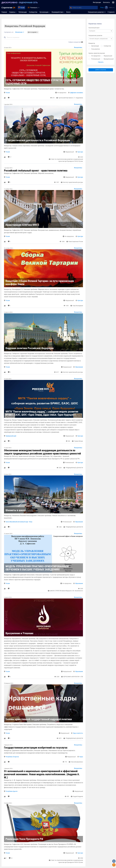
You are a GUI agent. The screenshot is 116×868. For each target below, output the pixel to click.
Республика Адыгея (12, 791)
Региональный (96, 59)
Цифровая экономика (76, 93)
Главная (4, 12)
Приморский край (11, 436)
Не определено (96, 56)
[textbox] (101, 31)
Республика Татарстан (12, 757)
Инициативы (78, 47)
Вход (102, 7)
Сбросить (101, 62)
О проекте (111, 12)
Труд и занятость (78, 733)
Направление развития (95, 35)
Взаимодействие (57, 12)
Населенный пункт (94, 28)
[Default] (44, 37)
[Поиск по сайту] (85, 8)
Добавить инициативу (101, 70)
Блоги (68, 12)
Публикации (23, 12)
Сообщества (33, 12)
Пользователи (95, 49)
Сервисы (12, 12)
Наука (81, 757)
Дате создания (32, 32)
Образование (79, 367)
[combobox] (101, 31)
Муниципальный (109, 59)
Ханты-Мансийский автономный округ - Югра (19, 522)
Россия (22, 8)
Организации (44, 12)
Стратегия (8, 8)
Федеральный (108, 56)
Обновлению (19, 32)
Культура (80, 152)
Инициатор (92, 43)
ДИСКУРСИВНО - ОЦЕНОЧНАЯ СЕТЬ (20, 2)
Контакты (106, 2)
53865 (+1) (112, 8)
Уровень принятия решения (97, 53)
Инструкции (97, 2)
